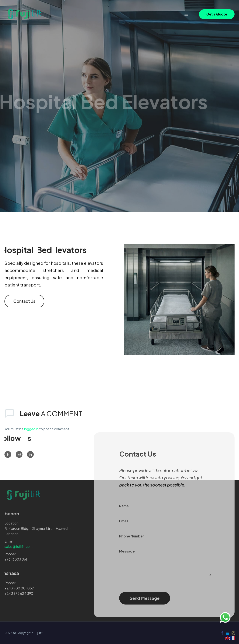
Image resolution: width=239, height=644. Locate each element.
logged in (31, 429)
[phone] (165, 536)
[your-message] (165, 561)
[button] (217, 14)
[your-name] (165, 506)
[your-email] (165, 521)
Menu (186, 14)
